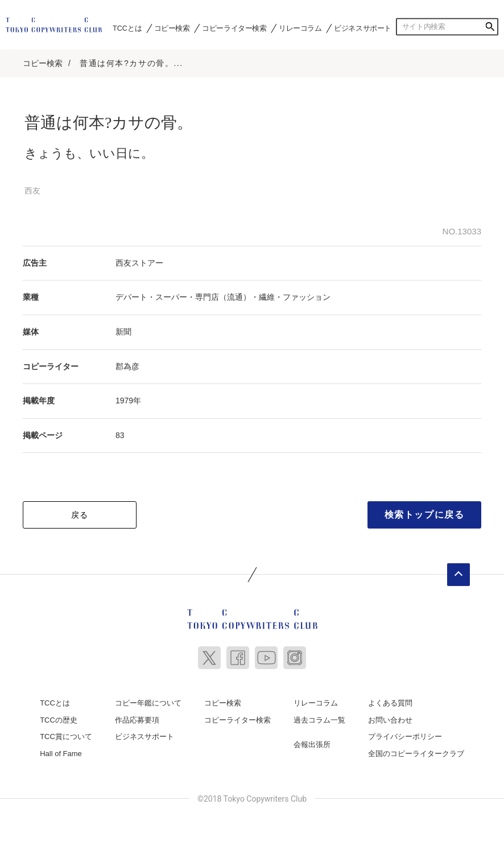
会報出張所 (312, 744)
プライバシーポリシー (405, 736)
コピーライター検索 (234, 28)
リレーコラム (300, 28)
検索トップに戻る (425, 515)
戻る (80, 515)
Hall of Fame (61, 754)
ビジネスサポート (363, 28)
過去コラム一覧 (319, 720)
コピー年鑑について (148, 703)
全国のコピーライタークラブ (416, 754)
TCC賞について (66, 736)
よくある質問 (390, 703)
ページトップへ (458, 575)
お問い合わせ (390, 720)
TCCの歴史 (59, 720)
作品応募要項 (137, 720)
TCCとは (127, 28)
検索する (490, 27)
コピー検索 (172, 28)
